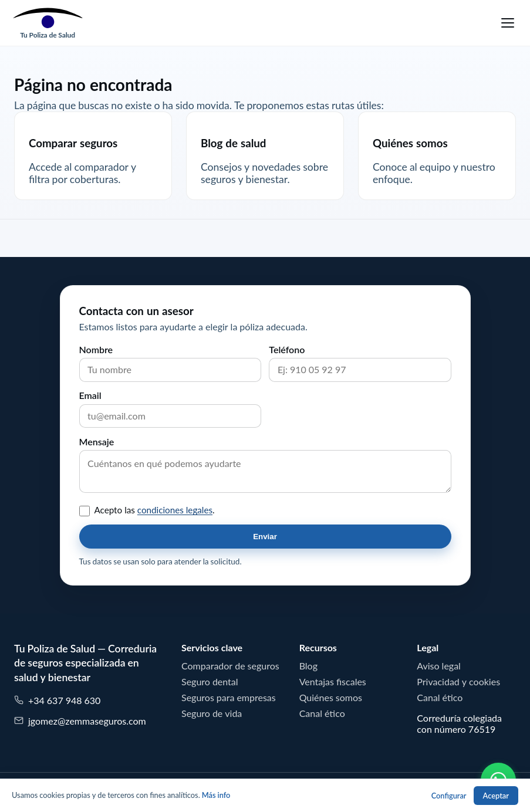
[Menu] (508, 23)
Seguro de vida (212, 713)
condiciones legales (175, 510)
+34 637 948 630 (57, 700)
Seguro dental (210, 682)
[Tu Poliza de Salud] (48, 23)
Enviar (265, 537)
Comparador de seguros (230, 666)
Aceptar (496, 796)
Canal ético (322, 713)
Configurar (449, 796)
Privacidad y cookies (458, 682)
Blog (308, 666)
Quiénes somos (331, 698)
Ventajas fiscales (333, 682)
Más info (216, 795)
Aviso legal (439, 666)
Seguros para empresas (229, 698)
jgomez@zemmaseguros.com (80, 721)
